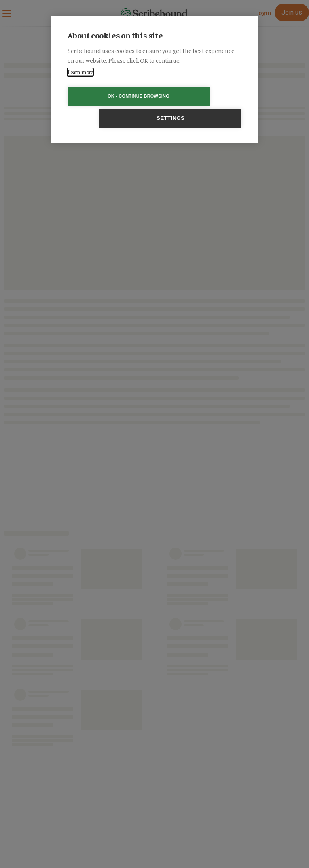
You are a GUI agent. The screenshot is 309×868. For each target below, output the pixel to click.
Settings (201, 96)
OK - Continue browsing (108, 96)
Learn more (80, 72)
